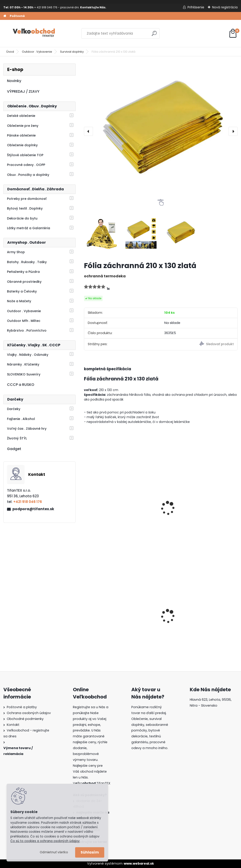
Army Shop (16, 252)
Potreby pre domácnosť (27, 199)
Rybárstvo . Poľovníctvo (27, 330)
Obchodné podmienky (25, 719)
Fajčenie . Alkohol (21, 419)
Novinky (14, 81)
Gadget (14, 449)
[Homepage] (5, 16)
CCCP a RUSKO (21, 385)
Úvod (10, 52)
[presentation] (88, 131)
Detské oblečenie (21, 116)
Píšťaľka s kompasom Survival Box (211, 508)
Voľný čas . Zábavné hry (27, 429)
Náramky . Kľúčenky (23, 364)
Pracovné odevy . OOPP (26, 165)
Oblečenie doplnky (22, 145)
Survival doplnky (72, 52)
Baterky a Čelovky (22, 291)
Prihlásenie (196, 7)
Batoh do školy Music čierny (210, 617)
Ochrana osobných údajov (29, 713)
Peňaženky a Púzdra (23, 272)
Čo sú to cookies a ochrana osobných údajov (45, 841)
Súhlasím (90, 852)
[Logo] (34, 33)
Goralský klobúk (153, 616)
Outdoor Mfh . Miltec (24, 321)
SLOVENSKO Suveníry (24, 374)
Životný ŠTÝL (17, 438)
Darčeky (14, 409)
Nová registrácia (225, 7)
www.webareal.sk (139, 863)
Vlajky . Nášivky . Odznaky (28, 355)
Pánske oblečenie (21, 135)
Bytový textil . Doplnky (25, 208)
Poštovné (17, 16)
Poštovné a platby (22, 707)
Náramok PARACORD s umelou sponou (107, 508)
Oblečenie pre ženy (23, 126)
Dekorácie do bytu (22, 218)
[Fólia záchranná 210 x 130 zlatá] (161, 131)
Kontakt (13, 725)
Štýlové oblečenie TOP (25, 155)
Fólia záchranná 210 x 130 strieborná (158, 508)
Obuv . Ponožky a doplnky (28, 175)
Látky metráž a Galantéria (29, 228)
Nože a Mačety (19, 301)
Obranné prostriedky (24, 282)
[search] (154, 35)
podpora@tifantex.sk (33, 509)
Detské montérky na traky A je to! (105, 616)
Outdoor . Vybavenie (37, 52)
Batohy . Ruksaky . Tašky (27, 262)
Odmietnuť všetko (54, 852)
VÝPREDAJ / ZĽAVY (23, 91)
